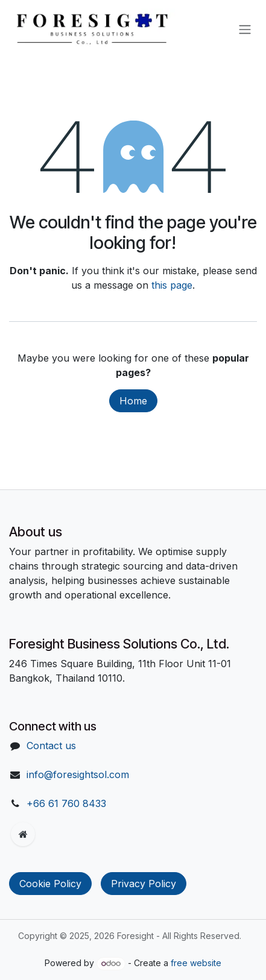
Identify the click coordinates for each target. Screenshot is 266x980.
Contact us (51, 746)
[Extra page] (23, 834)
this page (172, 285)
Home (133, 401)
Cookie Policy (50, 884)
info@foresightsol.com (78, 774)
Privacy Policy (144, 884)
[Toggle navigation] (245, 29)
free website (196, 963)
